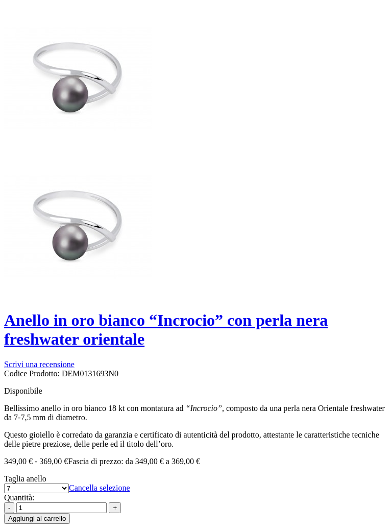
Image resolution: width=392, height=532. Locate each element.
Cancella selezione (100, 488)
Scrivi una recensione (39, 364)
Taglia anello (25, 479)
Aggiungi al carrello (37, 518)
